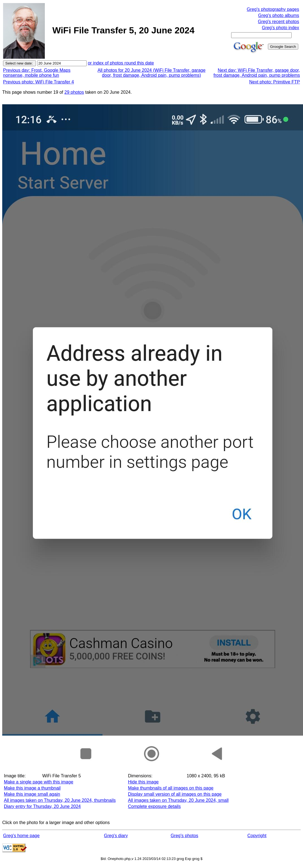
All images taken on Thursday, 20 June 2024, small (178, 800)
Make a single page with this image (39, 782)
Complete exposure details (154, 806)
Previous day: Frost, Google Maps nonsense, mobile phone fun (37, 73)
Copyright (257, 836)
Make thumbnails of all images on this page (171, 788)
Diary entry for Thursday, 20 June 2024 (42, 806)
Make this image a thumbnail (32, 788)
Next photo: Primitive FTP (275, 82)
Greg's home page (21, 836)
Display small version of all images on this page (175, 794)
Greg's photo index (280, 28)
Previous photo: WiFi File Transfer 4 (38, 82)
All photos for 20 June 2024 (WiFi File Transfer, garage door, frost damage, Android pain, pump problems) (151, 73)
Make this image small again (32, 794)
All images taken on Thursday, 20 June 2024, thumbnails (60, 800)
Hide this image (143, 782)
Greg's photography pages (273, 9)
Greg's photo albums (279, 15)
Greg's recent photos (278, 22)
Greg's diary (116, 836)
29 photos (74, 92)
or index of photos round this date (121, 63)
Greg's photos (185, 836)
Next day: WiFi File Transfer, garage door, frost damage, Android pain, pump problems (257, 73)
